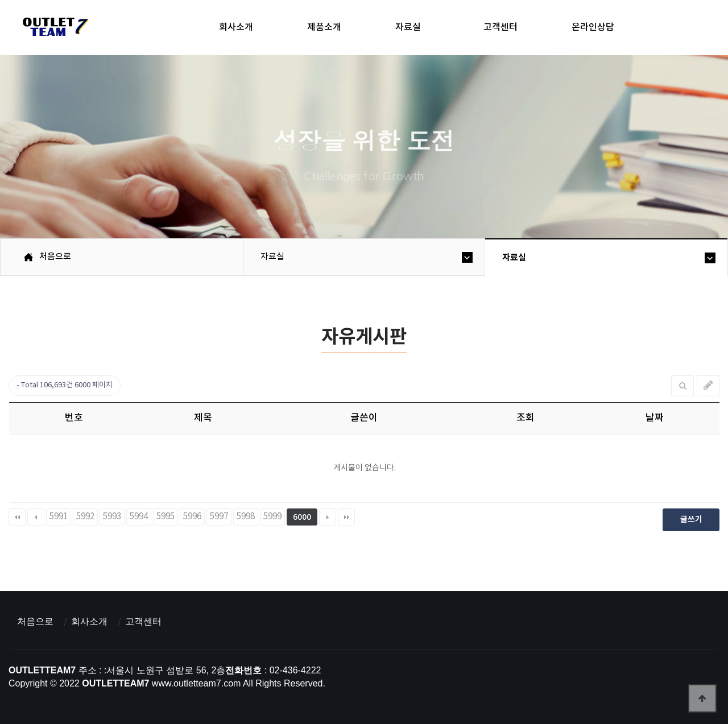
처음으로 (35, 621)
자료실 (408, 27)
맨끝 (346, 517)
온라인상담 (593, 27)
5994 (139, 517)
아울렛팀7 (54, 29)
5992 (85, 517)
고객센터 (500, 27)
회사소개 (236, 27)
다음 (328, 517)
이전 (36, 517)
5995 (166, 517)
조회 (526, 418)
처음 (17, 517)
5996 (192, 517)
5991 (59, 517)
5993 (112, 517)
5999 (272, 517)
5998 (246, 517)
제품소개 (324, 27)
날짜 (655, 418)
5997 (219, 517)
